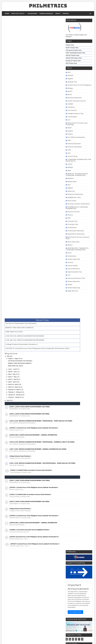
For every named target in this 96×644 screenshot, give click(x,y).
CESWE (70, 104)
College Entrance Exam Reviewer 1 (20, 155)
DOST (70, 128)
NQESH (70, 188)
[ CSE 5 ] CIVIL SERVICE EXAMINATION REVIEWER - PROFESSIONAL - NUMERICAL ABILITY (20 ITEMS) (52, 414)
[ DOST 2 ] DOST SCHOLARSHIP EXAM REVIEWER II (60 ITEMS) (29, 108)
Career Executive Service (77, 101)
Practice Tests (18, 14)
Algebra (70, 79)
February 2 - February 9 (15, 86)
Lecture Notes (73, 156)
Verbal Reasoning (74, 288)
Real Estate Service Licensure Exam (77, 238)
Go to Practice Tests (49, 312)
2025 (8, 50)
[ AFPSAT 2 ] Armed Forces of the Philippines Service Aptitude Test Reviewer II (34, 216)
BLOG (70, 95)
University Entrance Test (76, 278)
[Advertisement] (75, 308)
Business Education (75, 98)
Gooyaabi (32, 639)
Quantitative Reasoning (76, 234)
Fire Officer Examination (76, 137)
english (70, 131)
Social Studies (73, 266)
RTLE (70, 253)
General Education (74, 144)
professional (72, 228)
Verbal (70, 285)
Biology (70, 88)
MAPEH (70, 167)
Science (70, 262)
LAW (69, 150)
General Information (75, 147)
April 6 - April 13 (13, 76)
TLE (69, 275)
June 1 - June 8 (13, 63)
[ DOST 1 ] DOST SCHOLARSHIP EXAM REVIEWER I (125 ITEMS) (30, 101)
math (69, 171)
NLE (69, 185)
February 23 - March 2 (15, 83)
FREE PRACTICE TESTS (14, 29)
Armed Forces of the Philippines (79, 85)
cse (69, 120)
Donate (66, 14)
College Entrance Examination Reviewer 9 (22, 38)
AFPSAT (70, 75)
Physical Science (74, 212)
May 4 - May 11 (13, 68)
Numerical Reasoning (75, 194)
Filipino (70, 134)
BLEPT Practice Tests (72, 48)
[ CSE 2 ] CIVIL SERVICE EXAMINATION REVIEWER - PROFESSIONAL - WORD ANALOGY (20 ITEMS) (52, 362)
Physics (70, 215)
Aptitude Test (72, 82)
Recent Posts (35, 19)
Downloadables (46, 14)
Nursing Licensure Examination (79, 204)
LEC (69, 153)
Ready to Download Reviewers (74, 606)
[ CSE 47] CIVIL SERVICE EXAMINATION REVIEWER (25, 32)
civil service (72, 110)
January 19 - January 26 (16, 89)
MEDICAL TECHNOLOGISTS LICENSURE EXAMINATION (77, 175)
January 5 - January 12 (15, 91)
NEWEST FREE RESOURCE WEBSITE (19, 26)
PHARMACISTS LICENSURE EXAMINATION (77, 208)
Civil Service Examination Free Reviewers (21, 23)
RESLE (70, 245)
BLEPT (70, 91)
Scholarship (72, 256)
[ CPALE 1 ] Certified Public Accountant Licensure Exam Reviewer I (31, 170)
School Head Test (74, 259)
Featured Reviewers (70, 600)
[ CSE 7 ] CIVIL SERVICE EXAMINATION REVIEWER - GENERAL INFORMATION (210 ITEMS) (51, 427)
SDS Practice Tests (71, 63)
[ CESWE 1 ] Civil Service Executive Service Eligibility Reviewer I (30, 230)
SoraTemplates (15, 639)
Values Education (74, 281)
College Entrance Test (75, 114)
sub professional (74, 269)
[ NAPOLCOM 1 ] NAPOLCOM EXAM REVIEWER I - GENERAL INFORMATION (33, 130)
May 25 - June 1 (13, 66)
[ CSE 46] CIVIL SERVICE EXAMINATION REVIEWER (25, 35)
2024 (8, 94)
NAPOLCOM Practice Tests (74, 58)
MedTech (71, 178)
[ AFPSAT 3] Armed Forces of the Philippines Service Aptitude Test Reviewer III (34, 237)
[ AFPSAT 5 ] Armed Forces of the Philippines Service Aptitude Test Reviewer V (35, 244)
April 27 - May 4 (13, 71)
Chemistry (71, 107)
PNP (69, 218)
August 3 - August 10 (14, 52)
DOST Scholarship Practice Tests (75, 53)
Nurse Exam (72, 201)
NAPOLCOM (72, 182)
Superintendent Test (75, 272)
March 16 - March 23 (14, 81)
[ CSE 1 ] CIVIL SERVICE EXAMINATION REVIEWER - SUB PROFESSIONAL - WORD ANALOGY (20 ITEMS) (52, 439)
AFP (69, 72)
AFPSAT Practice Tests (72, 55)
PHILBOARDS (32, 14)
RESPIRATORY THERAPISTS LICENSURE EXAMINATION (77, 249)
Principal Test (72, 221)
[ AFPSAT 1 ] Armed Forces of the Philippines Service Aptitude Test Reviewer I (34, 123)
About (58, 14)
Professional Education (76, 231)
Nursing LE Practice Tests (73, 61)
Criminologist (72, 117)
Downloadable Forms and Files (74, 610)
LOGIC (70, 164)
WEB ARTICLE (73, 291)
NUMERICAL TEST (74, 197)
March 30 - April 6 (14, 78)
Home (7, 14)
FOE (69, 140)
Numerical (71, 191)
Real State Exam (74, 242)
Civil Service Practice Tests (74, 50)
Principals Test (73, 224)
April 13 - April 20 (13, 73)
